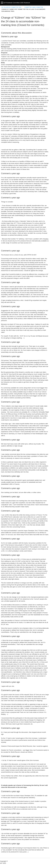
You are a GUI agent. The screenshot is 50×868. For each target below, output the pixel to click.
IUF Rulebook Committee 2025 (11, 7)
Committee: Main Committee (34, 7)
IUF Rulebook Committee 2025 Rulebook (17, 3)
